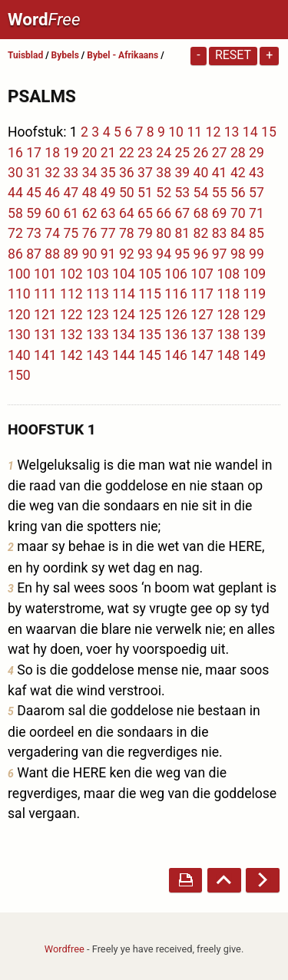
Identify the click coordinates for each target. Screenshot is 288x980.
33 (71, 173)
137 (202, 335)
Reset (233, 55)
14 (250, 132)
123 (98, 315)
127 (202, 315)
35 (108, 173)
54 (201, 193)
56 (238, 193)
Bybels (65, 55)
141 (45, 355)
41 (220, 173)
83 (220, 233)
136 (176, 335)
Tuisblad (25, 55)
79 (145, 233)
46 (52, 193)
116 (176, 294)
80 (164, 233)
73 (34, 233)
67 (182, 213)
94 (164, 254)
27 (220, 153)
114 (124, 294)
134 (124, 335)
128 (228, 315)
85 (257, 233)
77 (108, 233)
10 (176, 132)
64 (127, 213)
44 (15, 193)
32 (52, 173)
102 (71, 274)
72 (15, 233)
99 (257, 254)
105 (150, 274)
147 (202, 355)
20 (90, 153)
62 (90, 213)
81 (182, 233)
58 (15, 213)
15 (269, 132)
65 (145, 213)
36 (127, 173)
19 (71, 153)
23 (145, 153)
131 (45, 335)
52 (164, 193)
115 (150, 294)
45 (34, 193)
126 (176, 315)
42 (238, 173)
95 (182, 254)
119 (254, 294)
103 (98, 274)
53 (182, 193)
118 (228, 294)
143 (98, 355)
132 (71, 335)
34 (90, 173)
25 (182, 153)
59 (34, 213)
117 (202, 294)
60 (52, 213)
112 (71, 294)
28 (238, 153)
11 (194, 132)
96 (201, 254)
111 (45, 294)
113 (98, 294)
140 (19, 355)
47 (71, 193)
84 (238, 233)
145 (150, 355)
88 (52, 254)
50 (127, 193)
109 (254, 274)
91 (108, 254)
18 (52, 153)
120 (19, 315)
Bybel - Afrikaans (124, 55)
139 (254, 335)
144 (124, 355)
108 (228, 274)
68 (201, 213)
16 (15, 153)
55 (220, 193)
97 (220, 254)
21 (108, 153)
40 (201, 173)
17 (34, 153)
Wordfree (65, 949)
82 (201, 233)
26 (201, 153)
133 (98, 335)
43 (257, 173)
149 (254, 355)
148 (228, 355)
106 (176, 274)
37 (145, 173)
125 (150, 315)
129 (254, 315)
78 (127, 233)
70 (238, 213)
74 (52, 233)
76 (90, 233)
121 (45, 315)
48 (90, 193)
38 (164, 173)
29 (257, 153)
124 (124, 315)
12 (214, 132)
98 (238, 254)
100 (19, 274)
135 (150, 335)
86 (15, 254)
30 (15, 173)
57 (257, 193)
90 (90, 254)
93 (145, 254)
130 (19, 335)
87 (34, 254)
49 (108, 193)
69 (220, 213)
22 (127, 153)
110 (19, 294)
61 (71, 213)
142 (71, 355)
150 (19, 375)
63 (108, 213)
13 (232, 132)
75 (71, 233)
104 (124, 274)
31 (34, 173)
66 (164, 213)
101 (45, 274)
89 (71, 254)
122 (71, 315)
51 (145, 193)
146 (176, 355)
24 (164, 153)
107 (202, 274)
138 (228, 335)
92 (127, 254)
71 (257, 213)
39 (182, 173)
